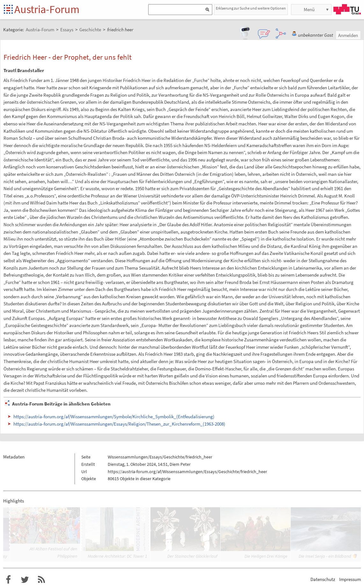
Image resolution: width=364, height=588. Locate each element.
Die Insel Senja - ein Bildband (325, 556)
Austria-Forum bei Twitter (25, 580)
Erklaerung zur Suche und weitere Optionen (251, 8)
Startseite (9, 10)
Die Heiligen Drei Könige (266, 556)
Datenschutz (323, 579)
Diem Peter (180, 464)
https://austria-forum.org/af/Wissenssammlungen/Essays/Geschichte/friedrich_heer (187, 472)
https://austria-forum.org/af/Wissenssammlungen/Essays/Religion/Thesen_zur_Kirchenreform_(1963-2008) (119, 424)
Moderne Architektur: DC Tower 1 (117, 556)
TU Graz (347, 9)
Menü (309, 9)
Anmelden (348, 35)
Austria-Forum (47, 9)
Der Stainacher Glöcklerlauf (192, 556)
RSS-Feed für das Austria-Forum (41, 580)
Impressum (350, 579)
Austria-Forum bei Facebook (8, 580)
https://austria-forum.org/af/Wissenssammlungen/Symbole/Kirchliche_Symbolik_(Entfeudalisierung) (114, 417)
